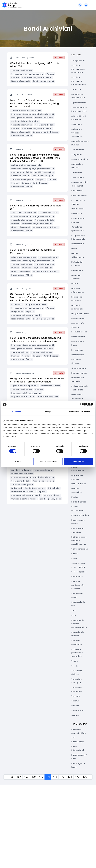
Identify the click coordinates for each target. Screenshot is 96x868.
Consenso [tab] (17, 412)
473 (62, 777)
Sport (74, 610)
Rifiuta (18, 462)
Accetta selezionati (48, 462)
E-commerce (77, 270)
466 (11, 777)
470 (41, 777)
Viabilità (75, 706)
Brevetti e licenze (79, 196)
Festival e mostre (79, 332)
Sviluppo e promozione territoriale (77, 653)
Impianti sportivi (79, 373)
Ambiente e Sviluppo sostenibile (77, 133)
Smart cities (77, 577)
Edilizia (75, 284)
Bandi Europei (78, 742)
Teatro (75, 661)
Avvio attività (78, 178)
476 (85, 777)
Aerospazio (77, 89)
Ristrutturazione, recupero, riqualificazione (79, 541)
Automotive (77, 173)
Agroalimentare (79, 103)
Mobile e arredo (79, 484)
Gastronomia (78, 355)
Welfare (75, 715)
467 (19, 777)
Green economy (79, 368)
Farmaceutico (78, 319)
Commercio (77, 214)
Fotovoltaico (77, 350)
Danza (74, 249)
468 (26, 777)
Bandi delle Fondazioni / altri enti (79, 733)
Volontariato (77, 711)
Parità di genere (79, 502)
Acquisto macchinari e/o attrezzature (78, 69)
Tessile (75, 666)
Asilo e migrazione (80, 159)
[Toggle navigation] (91, 5)
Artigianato (77, 155)
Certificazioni (78, 209)
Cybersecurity (78, 244)
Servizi (74, 559)
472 (55, 777)
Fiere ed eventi (78, 337)
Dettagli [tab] (48, 412)
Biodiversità (77, 191)
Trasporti (76, 696)
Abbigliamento (78, 61)
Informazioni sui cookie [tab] (79, 412)
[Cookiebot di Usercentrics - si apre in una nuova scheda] (82, 405)
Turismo (75, 701)
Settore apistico (79, 572)
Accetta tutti (78, 462)
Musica (75, 497)
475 (77, 777)
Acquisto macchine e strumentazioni (78, 81)
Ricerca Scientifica (80, 515)
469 (33, 777)
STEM (74, 615)
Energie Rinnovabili (80, 314)
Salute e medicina (80, 549)
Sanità (74, 554)
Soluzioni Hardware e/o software (78, 585)
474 (70, 777)
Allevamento (77, 124)
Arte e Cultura (78, 150)
